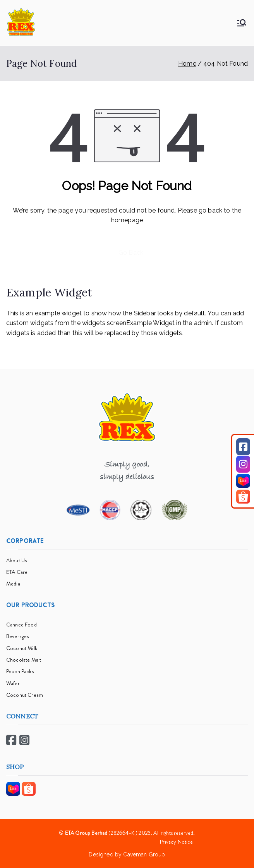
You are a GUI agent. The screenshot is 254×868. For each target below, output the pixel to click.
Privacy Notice (176, 842)
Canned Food (21, 625)
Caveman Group (144, 854)
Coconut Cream (25, 695)
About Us (16, 560)
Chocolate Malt (24, 660)
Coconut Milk (22, 648)
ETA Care (17, 572)
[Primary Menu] (242, 23)
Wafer (13, 683)
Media (13, 584)
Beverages (17, 636)
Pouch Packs (20, 671)
